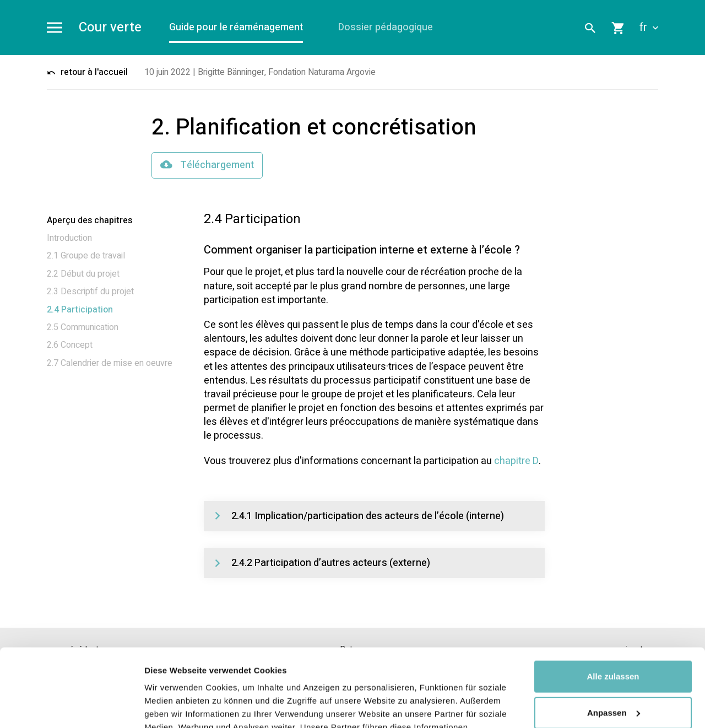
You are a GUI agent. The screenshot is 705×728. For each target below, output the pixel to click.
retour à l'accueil (87, 72)
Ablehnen (613, 671)
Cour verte (110, 28)
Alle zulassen (613, 599)
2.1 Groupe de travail (86, 256)
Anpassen (614, 635)
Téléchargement (207, 165)
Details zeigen (172, 706)
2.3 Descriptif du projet (90, 292)
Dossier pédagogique (386, 27)
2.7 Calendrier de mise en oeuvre (110, 363)
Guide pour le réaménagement (236, 27)
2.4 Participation (80, 310)
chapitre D (516, 461)
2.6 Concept (70, 345)
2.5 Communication (83, 327)
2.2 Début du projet (83, 274)
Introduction (69, 238)
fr (649, 28)
